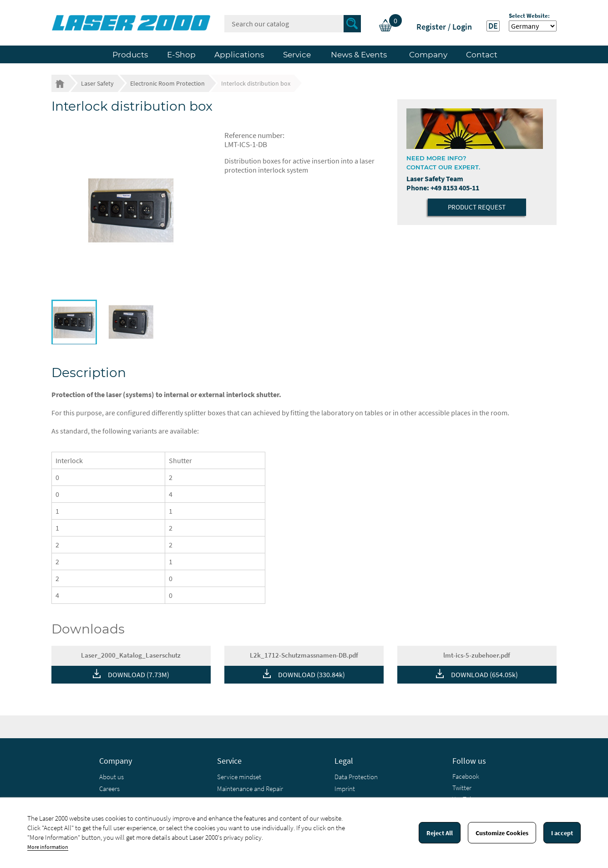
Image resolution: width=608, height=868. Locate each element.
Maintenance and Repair (250, 789)
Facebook (466, 776)
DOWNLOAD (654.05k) (484, 674)
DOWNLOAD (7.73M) (139, 674)
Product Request (477, 207)
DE (493, 26)
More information (48, 847)
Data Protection (356, 777)
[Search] (293, 24)
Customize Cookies (502, 833)
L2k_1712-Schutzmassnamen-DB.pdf (304, 655)
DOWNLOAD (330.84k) (312, 674)
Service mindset (239, 777)
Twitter (462, 788)
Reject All (440, 833)
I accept (562, 833)
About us (111, 777)
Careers (109, 789)
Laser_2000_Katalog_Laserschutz (131, 655)
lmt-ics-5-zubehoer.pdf (477, 655)
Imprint (345, 789)
